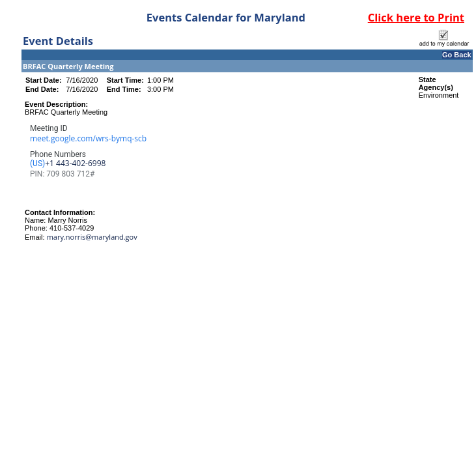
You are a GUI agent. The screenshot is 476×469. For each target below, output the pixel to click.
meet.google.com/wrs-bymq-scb (88, 138)
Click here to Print (416, 17)
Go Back (457, 55)
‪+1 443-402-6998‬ (75, 163)
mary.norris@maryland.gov (92, 237)
